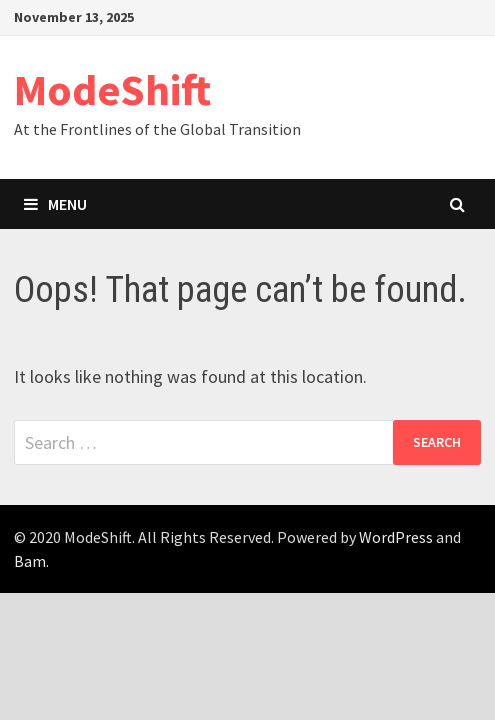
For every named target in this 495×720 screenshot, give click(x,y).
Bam (30, 561)
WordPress (396, 537)
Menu (55, 204)
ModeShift (112, 89)
